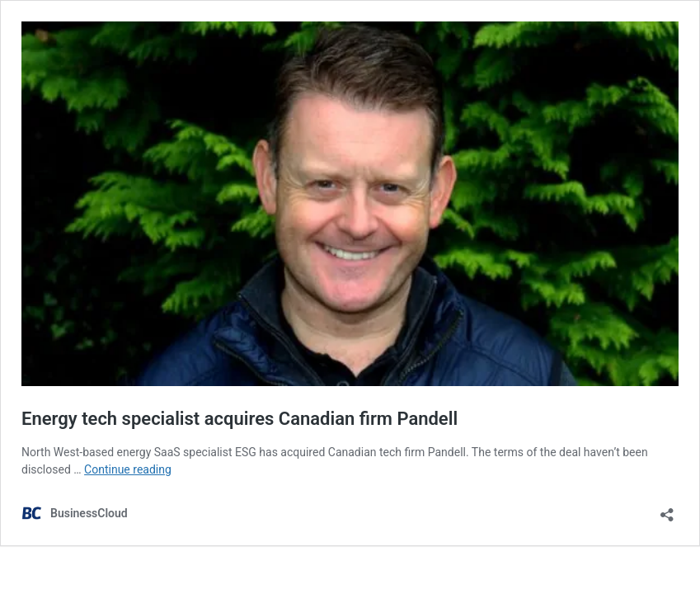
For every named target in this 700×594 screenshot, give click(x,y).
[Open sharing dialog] (667, 509)
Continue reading (128, 469)
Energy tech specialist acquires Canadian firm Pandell (240, 419)
